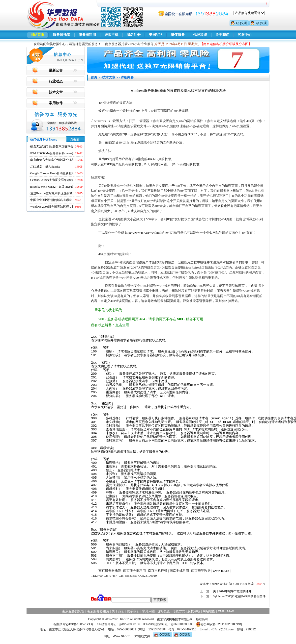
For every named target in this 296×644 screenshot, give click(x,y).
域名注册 (134, 35)
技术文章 (56, 92)
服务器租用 (87, 35)
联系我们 (133, 611)
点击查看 (122, 325)
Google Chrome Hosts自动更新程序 (52, 173)
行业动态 (56, 81)
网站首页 (37, 35)
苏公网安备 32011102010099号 (219, 624)
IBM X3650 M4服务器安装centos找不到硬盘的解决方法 (66, 153)
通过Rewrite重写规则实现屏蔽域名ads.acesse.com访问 (65, 193)
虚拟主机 (111, 35)
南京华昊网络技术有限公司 (175, 619)
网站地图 (209, 611)
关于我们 (222, 35)
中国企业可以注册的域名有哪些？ (53, 200)
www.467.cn (221, 571)
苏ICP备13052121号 (79, 624)
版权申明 (194, 611)
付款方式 (179, 611)
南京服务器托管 (110, 571)
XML (221, 611)
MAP (231, 611)
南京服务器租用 (134, 571)
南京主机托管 (158, 571)
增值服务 (178, 35)
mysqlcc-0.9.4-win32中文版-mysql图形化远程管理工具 (65, 187)
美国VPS (156, 35)
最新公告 (56, 70)
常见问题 (148, 611)
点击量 (75, 140)
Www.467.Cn (121, 636)
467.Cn (125, 619)
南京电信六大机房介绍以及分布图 (53, 160)
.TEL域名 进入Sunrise (45, 167)
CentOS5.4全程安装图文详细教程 (52, 180)
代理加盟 (200, 35)
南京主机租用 (179, 571)
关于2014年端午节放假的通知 (232, 591)
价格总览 (164, 611)
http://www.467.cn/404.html (143, 233)
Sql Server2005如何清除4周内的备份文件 (239, 596)
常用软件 (56, 103)
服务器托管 (61, 35)
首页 (94, 77)
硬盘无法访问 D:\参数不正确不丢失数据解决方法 (62, 147)
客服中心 (245, 35)
